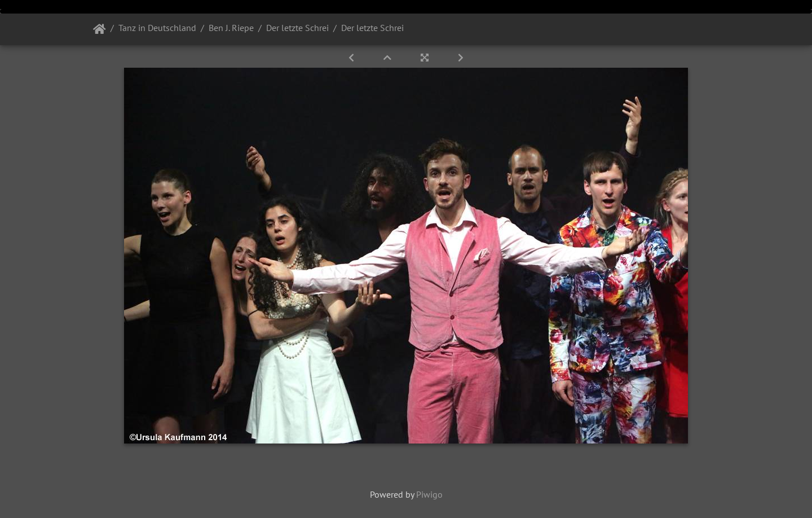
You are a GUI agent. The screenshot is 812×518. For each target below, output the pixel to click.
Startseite (100, 29)
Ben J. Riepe (231, 28)
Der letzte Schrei (297, 28)
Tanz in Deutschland (157, 28)
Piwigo (429, 494)
